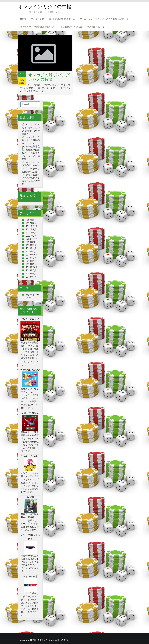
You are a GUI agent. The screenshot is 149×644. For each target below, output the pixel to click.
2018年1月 (31, 277)
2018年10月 (32, 267)
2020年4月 (31, 248)
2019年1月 (31, 264)
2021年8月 (31, 229)
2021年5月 (31, 233)
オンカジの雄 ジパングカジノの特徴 (49, 77)
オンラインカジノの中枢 (45, 7)
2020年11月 (32, 239)
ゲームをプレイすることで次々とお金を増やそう (104, 19)
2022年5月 (31, 220)
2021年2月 (31, 236)
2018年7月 (31, 270)
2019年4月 (31, 261)
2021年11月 (32, 226)
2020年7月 (31, 245)
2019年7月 (31, 258)
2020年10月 (32, 242)
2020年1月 (31, 252)
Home (23, 19)
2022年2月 (31, 223)
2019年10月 (32, 255)
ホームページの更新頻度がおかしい (38, 27)
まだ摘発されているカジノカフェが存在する (82, 27)
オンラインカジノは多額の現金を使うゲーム (53, 19)
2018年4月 (31, 274)
